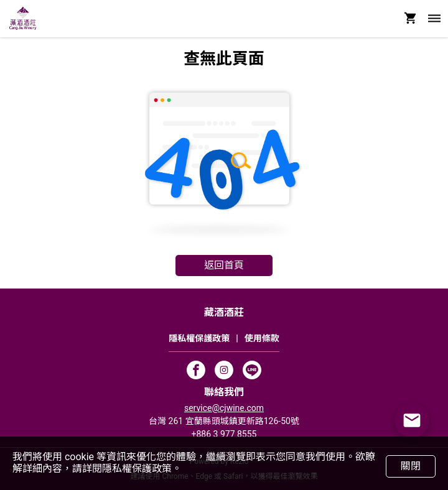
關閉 (410, 466)
